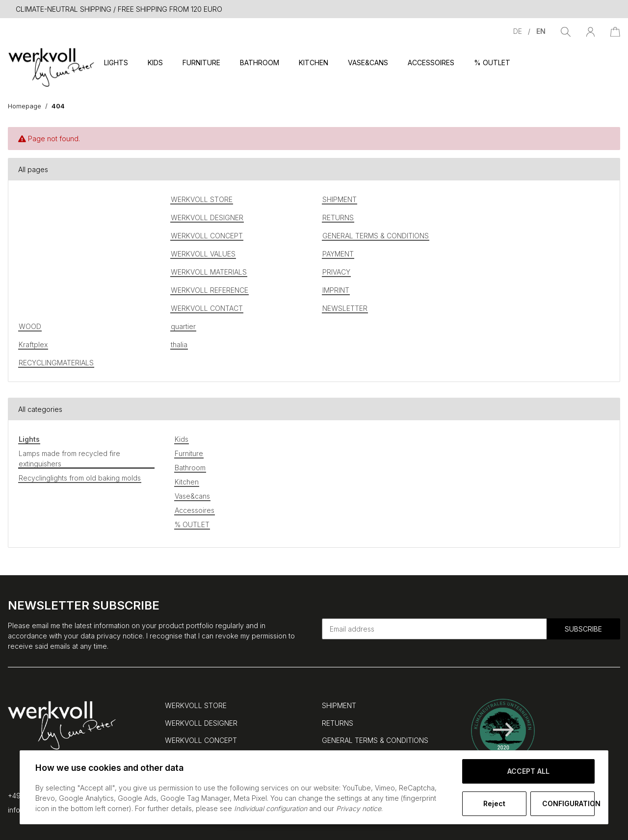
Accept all (528, 771)
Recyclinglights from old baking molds (80, 478)
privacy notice (120, 636)
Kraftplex (33, 344)
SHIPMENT (340, 199)
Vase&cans (192, 496)
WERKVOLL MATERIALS (209, 272)
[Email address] (434, 629)
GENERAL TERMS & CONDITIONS (376, 236)
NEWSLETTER (345, 308)
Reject (494, 803)
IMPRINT (336, 290)
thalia (179, 344)
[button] (590, 31)
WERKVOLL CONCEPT (207, 236)
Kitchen (187, 482)
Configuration (568, 803)
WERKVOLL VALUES (203, 254)
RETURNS (338, 217)
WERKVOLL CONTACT (207, 308)
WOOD (30, 326)
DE (519, 31)
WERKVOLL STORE (202, 199)
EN (541, 31)
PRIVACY (336, 272)
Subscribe (583, 629)
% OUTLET (192, 524)
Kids (182, 439)
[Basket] (615, 31)
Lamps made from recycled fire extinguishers (69, 458)
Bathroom (190, 468)
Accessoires (195, 510)
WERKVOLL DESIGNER (207, 217)
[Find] (566, 31)
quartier (183, 326)
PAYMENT (338, 254)
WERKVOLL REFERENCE (209, 290)
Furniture (189, 453)
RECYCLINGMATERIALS (56, 363)
